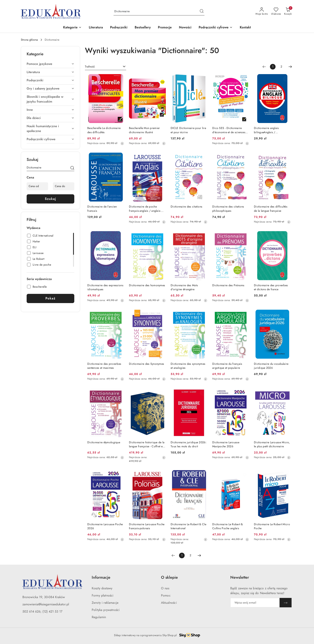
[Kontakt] (245, 28)
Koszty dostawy (102, 588)
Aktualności (169, 603)
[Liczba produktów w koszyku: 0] (288, 11)
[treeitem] (50, 64)
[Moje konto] (262, 11)
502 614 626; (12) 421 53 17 (42, 612)
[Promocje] (165, 28)
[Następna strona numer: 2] (290, 67)
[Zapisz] (286, 603)
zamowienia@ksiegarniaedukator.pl (46, 604)
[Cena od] (37, 186)
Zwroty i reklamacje (105, 603)
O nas (165, 588)
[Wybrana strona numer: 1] (273, 67)
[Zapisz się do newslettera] (255, 603)
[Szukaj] (72, 168)
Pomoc (166, 596)
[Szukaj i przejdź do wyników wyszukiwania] (202, 11)
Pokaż (51, 298)
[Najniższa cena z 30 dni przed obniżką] (122, 143)
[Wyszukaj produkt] (159, 11)
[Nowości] (185, 28)
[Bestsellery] (143, 28)
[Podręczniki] (119, 28)
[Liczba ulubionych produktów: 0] (276, 11)
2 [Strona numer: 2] (281, 67)
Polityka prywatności (106, 610)
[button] (72, 28)
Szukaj (51, 199)
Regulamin (99, 617)
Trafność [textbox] (90, 67)
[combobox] (106, 67)
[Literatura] (96, 28)
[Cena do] (64, 186)
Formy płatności (103, 596)
